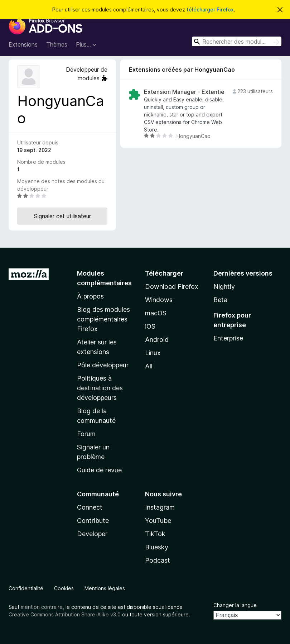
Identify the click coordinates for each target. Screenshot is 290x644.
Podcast (158, 560)
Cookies (64, 588)
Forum (86, 434)
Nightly (224, 287)
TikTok (155, 534)
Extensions (23, 44)
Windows (159, 300)
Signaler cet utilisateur (62, 216)
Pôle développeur (103, 365)
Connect (90, 507)
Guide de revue (99, 470)
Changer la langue (235, 605)
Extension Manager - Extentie (184, 92)
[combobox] (237, 41)
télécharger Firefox (210, 9)
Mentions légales (105, 588)
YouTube (158, 521)
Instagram (160, 507)
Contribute (93, 521)
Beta (220, 300)
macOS (156, 313)
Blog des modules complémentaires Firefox (103, 319)
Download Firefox (172, 287)
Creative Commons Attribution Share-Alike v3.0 (65, 614)
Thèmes (57, 44)
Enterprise (228, 338)
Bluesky (157, 547)
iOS (150, 326)
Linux (153, 353)
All (149, 366)
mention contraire (42, 607)
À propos (90, 296)
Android (157, 340)
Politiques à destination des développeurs (100, 388)
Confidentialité (26, 588)
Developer (92, 534)
